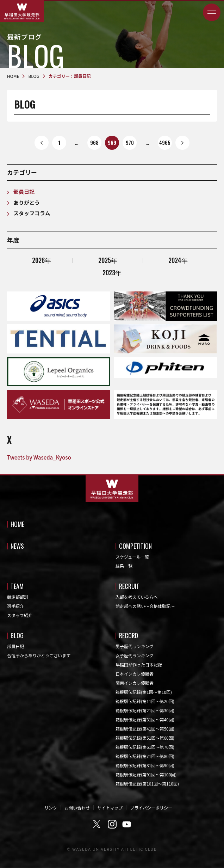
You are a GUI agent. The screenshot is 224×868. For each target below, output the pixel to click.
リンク (51, 808)
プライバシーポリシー (151, 808)
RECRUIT (129, 586)
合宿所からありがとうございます (39, 655)
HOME (17, 524)
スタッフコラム (32, 213)
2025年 (108, 260)
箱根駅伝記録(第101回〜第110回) (147, 784)
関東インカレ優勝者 (135, 683)
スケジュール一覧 (132, 557)
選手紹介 (15, 606)
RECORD (129, 635)
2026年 (42, 260)
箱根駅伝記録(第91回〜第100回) (146, 774)
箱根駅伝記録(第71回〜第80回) (145, 756)
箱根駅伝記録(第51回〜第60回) (145, 738)
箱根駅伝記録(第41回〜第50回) (145, 729)
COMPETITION (135, 546)
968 (94, 142)
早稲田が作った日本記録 (139, 664)
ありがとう (27, 202)
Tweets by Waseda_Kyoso (39, 457)
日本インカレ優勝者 (135, 674)
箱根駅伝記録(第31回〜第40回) (145, 719)
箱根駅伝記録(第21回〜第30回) (145, 710)
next (182, 143)
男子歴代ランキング (135, 646)
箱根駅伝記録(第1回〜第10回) (144, 692)
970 (130, 142)
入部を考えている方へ (136, 597)
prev (42, 143)
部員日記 (24, 192)
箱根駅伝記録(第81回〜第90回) (145, 765)
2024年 (178, 260)
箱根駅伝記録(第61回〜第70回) (145, 747)
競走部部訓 (18, 597)
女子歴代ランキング (135, 655)
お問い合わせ (77, 808)
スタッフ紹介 (20, 615)
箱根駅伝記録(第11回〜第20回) (145, 701)
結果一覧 (124, 566)
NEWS (17, 546)
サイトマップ (110, 808)
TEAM (17, 586)
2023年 (112, 272)
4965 (165, 142)
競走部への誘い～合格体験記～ (145, 606)
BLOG (17, 635)
